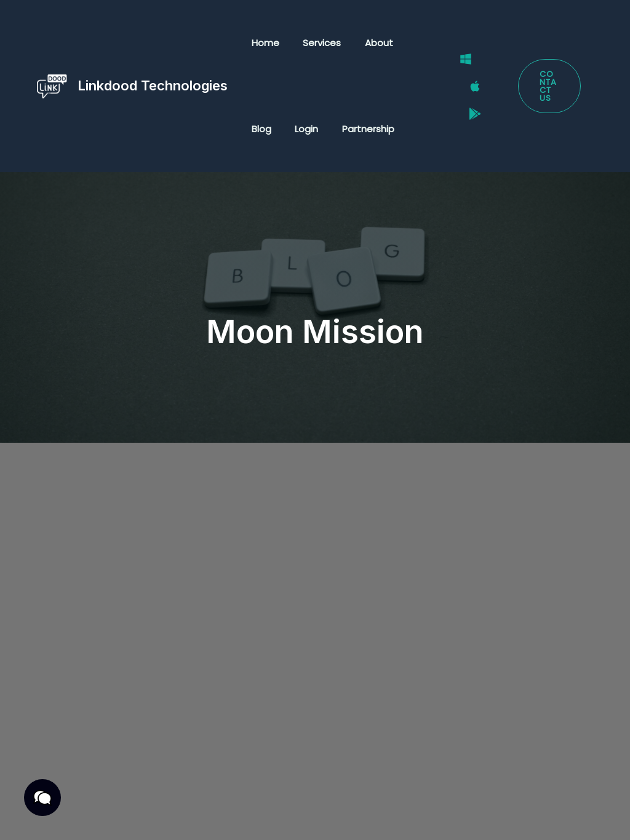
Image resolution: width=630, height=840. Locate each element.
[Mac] (468, 87)
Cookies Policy (151, 816)
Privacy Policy (88, 801)
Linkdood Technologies (153, 85)
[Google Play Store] (468, 102)
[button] (547, 86)
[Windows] (458, 71)
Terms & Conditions (186, 801)
